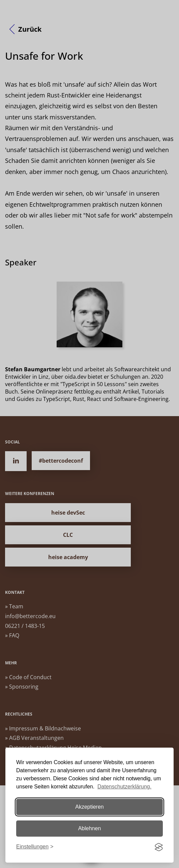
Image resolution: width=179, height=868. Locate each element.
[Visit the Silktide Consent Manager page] (159, 847)
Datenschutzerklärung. (124, 787)
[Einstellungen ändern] (35, 847)
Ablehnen (90, 828)
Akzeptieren (89, 807)
